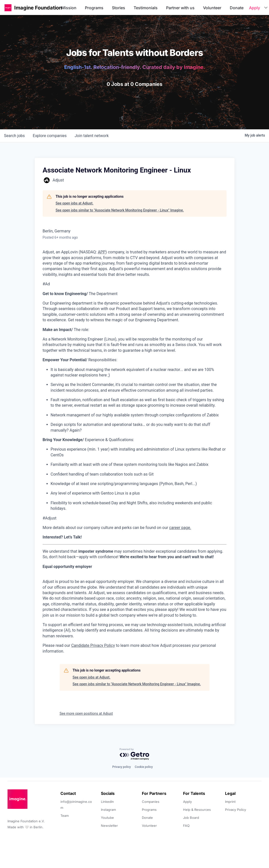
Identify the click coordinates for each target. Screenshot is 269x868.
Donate (237, 8)
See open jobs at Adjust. (75, 203)
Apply (255, 8)
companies (50, 136)
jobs (14, 136)
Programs (94, 8)
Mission (69, 8)
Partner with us (180, 8)
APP (102, 252)
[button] (8, 8)
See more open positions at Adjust (86, 713)
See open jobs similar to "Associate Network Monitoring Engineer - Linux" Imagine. (120, 210)
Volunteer (212, 8)
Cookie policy (144, 767)
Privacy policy (121, 767)
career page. (180, 528)
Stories (119, 8)
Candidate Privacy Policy (93, 645)
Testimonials (146, 8)
